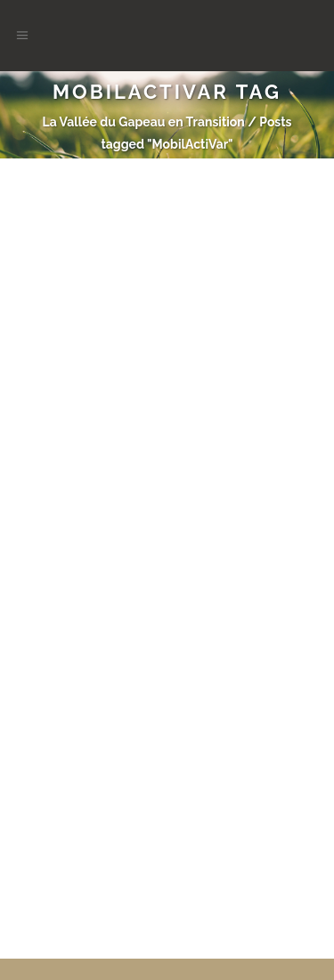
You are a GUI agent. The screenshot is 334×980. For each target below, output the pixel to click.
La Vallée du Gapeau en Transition (143, 122)
